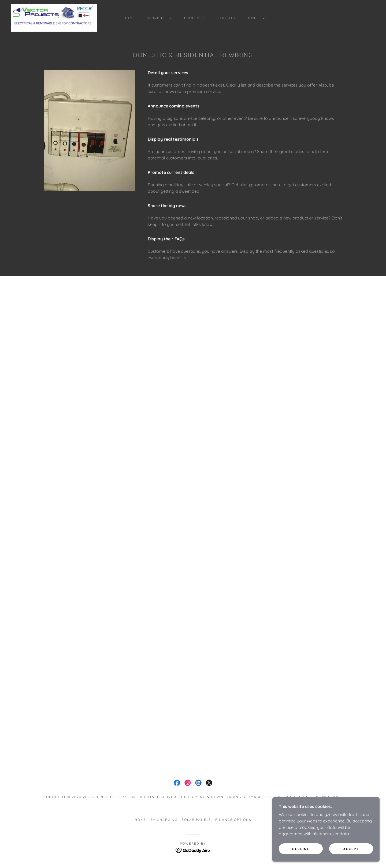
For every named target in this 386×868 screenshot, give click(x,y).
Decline (301, 849)
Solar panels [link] (196, 820)
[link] (54, 17)
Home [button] (140, 820)
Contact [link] (227, 18)
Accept (351, 849)
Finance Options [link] (233, 820)
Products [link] (195, 18)
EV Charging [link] (164, 820)
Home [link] (129, 18)
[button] (158, 18)
